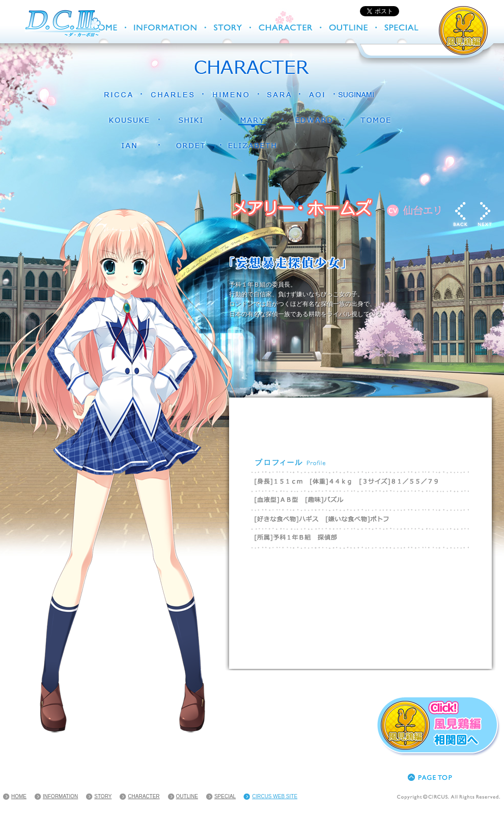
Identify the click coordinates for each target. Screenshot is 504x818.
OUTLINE (187, 796)
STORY (103, 796)
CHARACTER (144, 796)
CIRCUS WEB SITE (275, 796)
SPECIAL (225, 796)
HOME (19, 796)
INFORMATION (60, 796)
